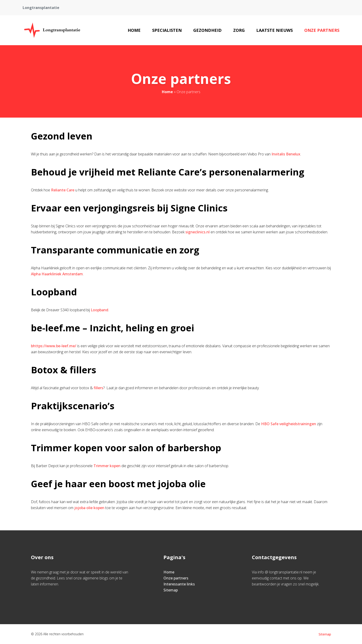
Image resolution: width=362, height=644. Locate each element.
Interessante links (179, 584)
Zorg (239, 30)
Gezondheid (207, 30)
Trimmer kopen (107, 466)
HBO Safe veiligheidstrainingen (289, 424)
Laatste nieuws (275, 30)
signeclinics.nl (198, 232)
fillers (98, 388)
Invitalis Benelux (286, 154)
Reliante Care (63, 190)
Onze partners (322, 30)
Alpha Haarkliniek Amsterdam (57, 274)
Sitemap (171, 590)
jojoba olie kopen (89, 508)
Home (134, 30)
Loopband (100, 310)
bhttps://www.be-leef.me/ (54, 346)
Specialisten (167, 30)
